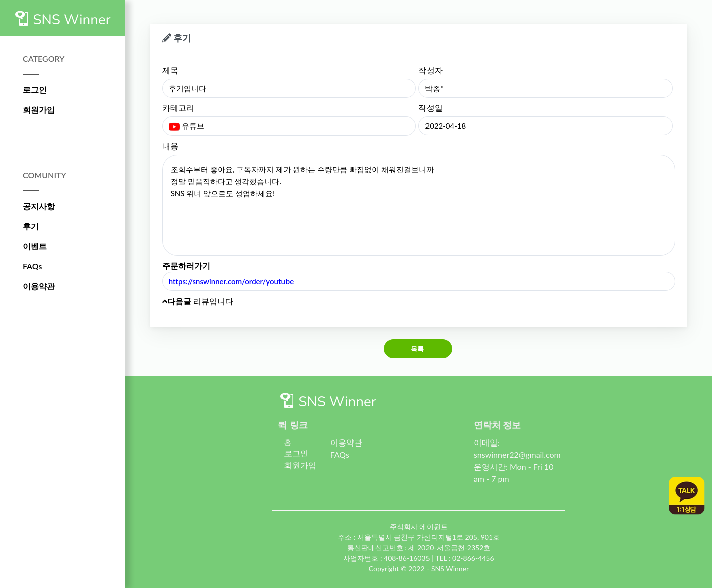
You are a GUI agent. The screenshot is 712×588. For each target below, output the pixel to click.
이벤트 (35, 246)
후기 (31, 226)
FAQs (32, 266)
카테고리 (178, 108)
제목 (170, 70)
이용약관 (39, 286)
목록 (418, 349)
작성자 (431, 70)
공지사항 (39, 206)
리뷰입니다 (198, 301)
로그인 (35, 90)
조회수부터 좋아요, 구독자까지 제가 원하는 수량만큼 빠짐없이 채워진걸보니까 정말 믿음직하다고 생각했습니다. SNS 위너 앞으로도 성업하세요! (419, 205)
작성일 (431, 108)
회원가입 (39, 110)
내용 (170, 146)
